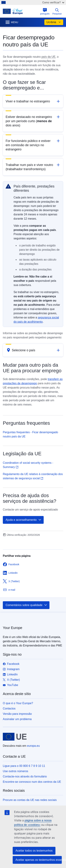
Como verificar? (53, 2)
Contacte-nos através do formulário (25, 776)
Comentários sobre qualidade (26, 605)
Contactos (9, 709)
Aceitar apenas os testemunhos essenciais (39, 860)
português (45, 11)
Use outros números (15, 771)
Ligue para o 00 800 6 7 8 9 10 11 (24, 766)
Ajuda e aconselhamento (24, 520)
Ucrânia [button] (54, 22)
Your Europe (12, 628)
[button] (33, 101)
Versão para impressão (17, 714)
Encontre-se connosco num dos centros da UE (32, 782)
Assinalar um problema (17, 719)
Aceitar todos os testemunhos (34, 851)
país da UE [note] (48, 57)
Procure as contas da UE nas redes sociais (30, 800)
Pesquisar (57, 11)
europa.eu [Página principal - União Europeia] (33, 746)
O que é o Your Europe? (18, 703)
